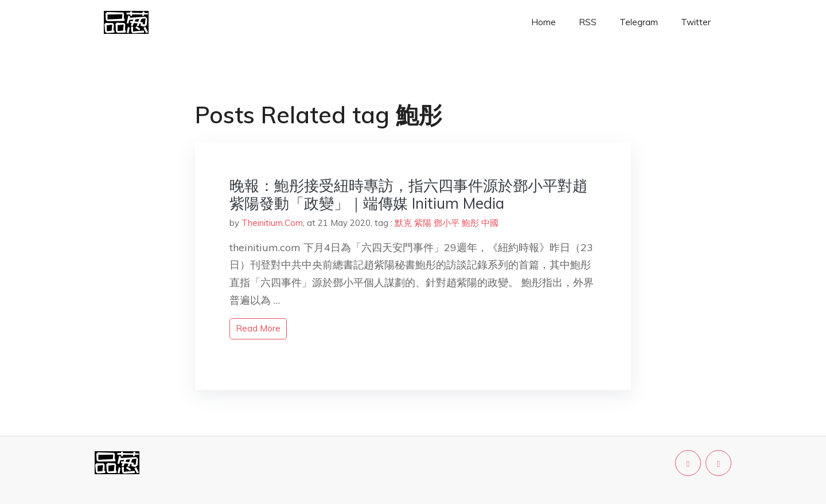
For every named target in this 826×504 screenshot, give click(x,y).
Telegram (639, 22)
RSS (588, 22)
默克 (403, 223)
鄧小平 (447, 223)
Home (543, 22)
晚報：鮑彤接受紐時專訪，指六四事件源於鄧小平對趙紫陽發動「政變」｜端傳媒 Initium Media (408, 194)
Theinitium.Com (272, 223)
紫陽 (423, 223)
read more (258, 328)
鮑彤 (470, 223)
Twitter (696, 22)
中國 (490, 223)
